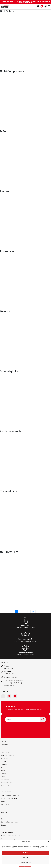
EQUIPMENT (5, 741)
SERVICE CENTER (6, 792)
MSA (3, 131)
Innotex (5, 191)
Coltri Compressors (12, 71)
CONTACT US (5, 663)
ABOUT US (4, 813)
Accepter (25, 853)
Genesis (5, 311)
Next (33, 612)
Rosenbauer (7, 251)
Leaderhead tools (11, 431)
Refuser (25, 857)
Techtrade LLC (9, 491)
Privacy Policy (28, 866)
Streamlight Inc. (10, 371)
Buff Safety (7, 11)
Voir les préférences (25, 862)
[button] (48, 842)
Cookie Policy (22, 866)
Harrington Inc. (9, 552)
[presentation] (18, 727)
